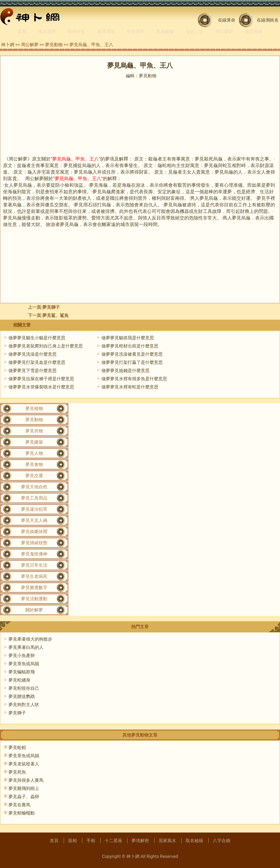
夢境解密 (140, 841)
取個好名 (77, 32)
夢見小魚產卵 (22, 656)
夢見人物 (34, 453)
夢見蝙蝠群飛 (22, 672)
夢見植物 (34, 408)
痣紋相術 (254, 32)
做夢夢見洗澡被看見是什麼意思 (132, 354)
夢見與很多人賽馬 (26, 780)
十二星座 (113, 841)
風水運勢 (47, 32)
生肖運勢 (136, 32)
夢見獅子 (51, 307)
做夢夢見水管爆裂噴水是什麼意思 (41, 387)
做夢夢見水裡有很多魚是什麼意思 (134, 379)
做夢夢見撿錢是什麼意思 (126, 371)
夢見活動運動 (34, 599)
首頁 (22, 32)
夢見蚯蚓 (17, 747)
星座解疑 (165, 32)
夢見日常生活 (34, 565)
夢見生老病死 (34, 576)
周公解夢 (224, 32)
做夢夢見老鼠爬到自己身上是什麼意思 (46, 346)
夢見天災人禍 (34, 520)
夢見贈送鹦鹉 (22, 696)
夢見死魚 (17, 772)
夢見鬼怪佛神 (34, 554)
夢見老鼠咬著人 (24, 764)
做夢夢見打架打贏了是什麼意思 (132, 362)
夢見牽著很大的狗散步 (30, 639)
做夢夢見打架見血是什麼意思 (37, 362)
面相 (72, 841)
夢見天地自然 (34, 487)
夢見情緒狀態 (34, 543)
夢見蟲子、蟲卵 (24, 797)
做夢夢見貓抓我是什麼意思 (128, 338)
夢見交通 (34, 476)
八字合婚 (221, 841)
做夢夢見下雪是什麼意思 (33, 371)
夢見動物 (54, 45)
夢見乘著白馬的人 (26, 647)
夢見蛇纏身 (19, 680)
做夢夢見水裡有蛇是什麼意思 (130, 387)
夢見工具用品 (34, 498)
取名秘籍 (194, 841)
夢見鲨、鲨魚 (56, 315)
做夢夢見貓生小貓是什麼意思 (37, 338)
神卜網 (8, 45)
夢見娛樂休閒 (34, 532)
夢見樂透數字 (34, 588)
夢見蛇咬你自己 (24, 688)
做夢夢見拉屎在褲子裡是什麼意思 (41, 379)
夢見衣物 (34, 431)
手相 (91, 841)
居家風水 (167, 841)
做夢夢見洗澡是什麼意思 (33, 354)
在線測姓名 (268, 20)
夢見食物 (34, 464)
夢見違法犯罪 (34, 509)
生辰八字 (195, 32)
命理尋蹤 (106, 32)
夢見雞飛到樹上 (24, 788)
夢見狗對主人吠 (24, 705)
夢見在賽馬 (19, 805)
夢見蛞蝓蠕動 (22, 813)
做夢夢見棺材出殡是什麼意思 (130, 346)
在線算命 (227, 20)
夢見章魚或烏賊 (24, 664)
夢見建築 (34, 442)
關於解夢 (34, 610)
